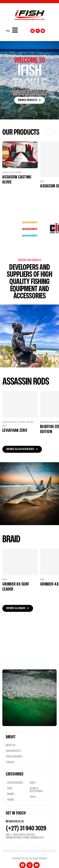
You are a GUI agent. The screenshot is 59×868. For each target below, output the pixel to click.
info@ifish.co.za (15, 816)
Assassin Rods (14, 417)
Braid (7, 575)
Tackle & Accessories (12, 175)
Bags (42, 175)
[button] (30, 100)
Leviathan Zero (20, 425)
